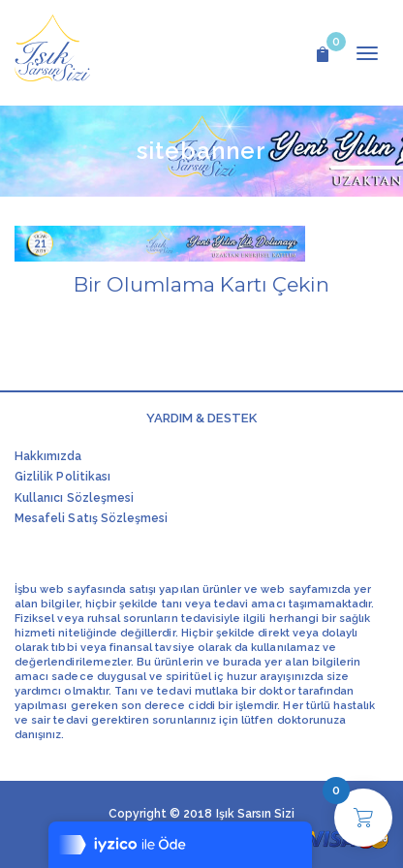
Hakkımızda (48, 456)
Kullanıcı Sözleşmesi (74, 498)
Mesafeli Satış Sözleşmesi (91, 518)
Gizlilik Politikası (62, 477)
